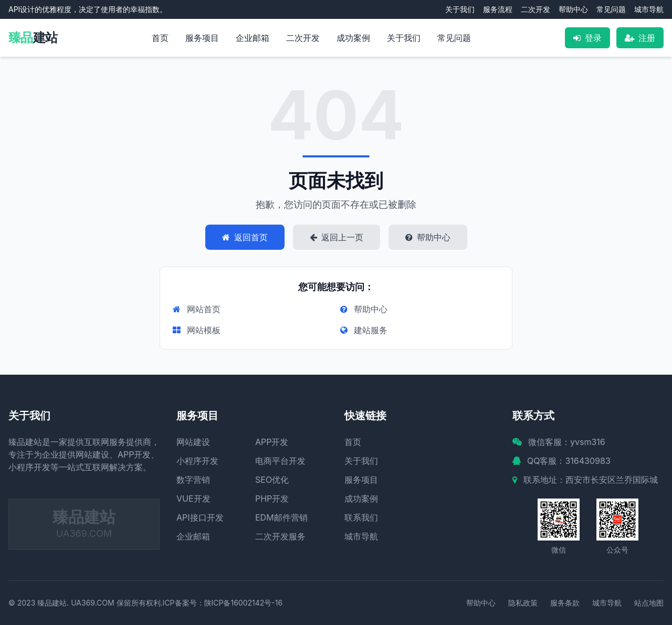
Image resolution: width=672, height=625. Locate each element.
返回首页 (245, 237)
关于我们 (460, 9)
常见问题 (611, 9)
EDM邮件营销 (281, 517)
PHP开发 (272, 499)
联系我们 (361, 517)
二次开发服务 (280, 536)
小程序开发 (197, 461)
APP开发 (272, 442)
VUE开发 (193, 499)
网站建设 (193, 442)
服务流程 (498, 9)
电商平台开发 (280, 461)
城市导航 (649, 9)
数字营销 (193, 480)
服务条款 (565, 603)
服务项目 (202, 38)
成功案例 (353, 38)
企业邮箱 (253, 38)
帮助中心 (573, 9)
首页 (160, 38)
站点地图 (649, 603)
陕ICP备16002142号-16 (244, 603)
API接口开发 (200, 517)
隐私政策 (523, 603)
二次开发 (535, 9)
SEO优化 (272, 480)
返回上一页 (337, 237)
